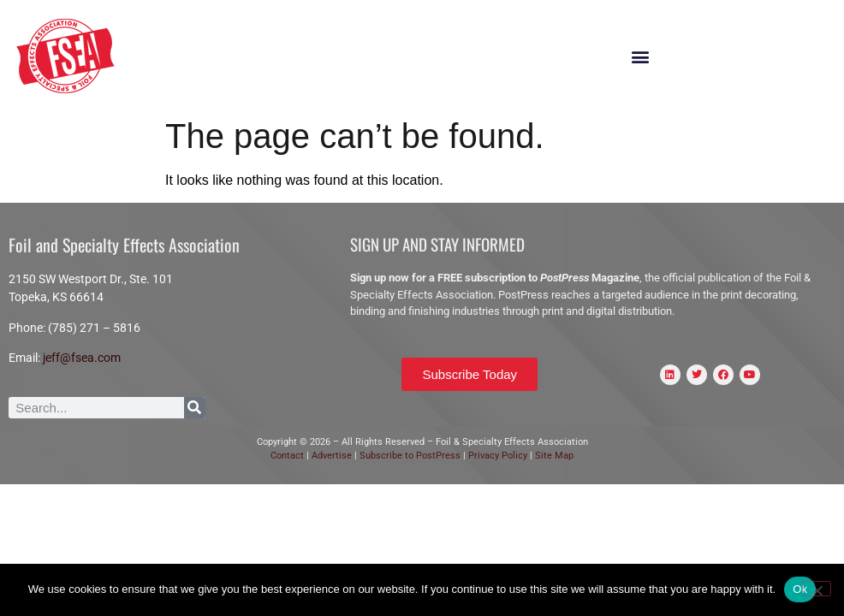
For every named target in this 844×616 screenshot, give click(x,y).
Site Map (554, 456)
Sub (368, 456)
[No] (817, 589)
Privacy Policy (499, 456)
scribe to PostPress (419, 456)
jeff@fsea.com (82, 358)
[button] (641, 57)
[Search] (195, 408)
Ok (800, 589)
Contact (287, 456)
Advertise (330, 456)
